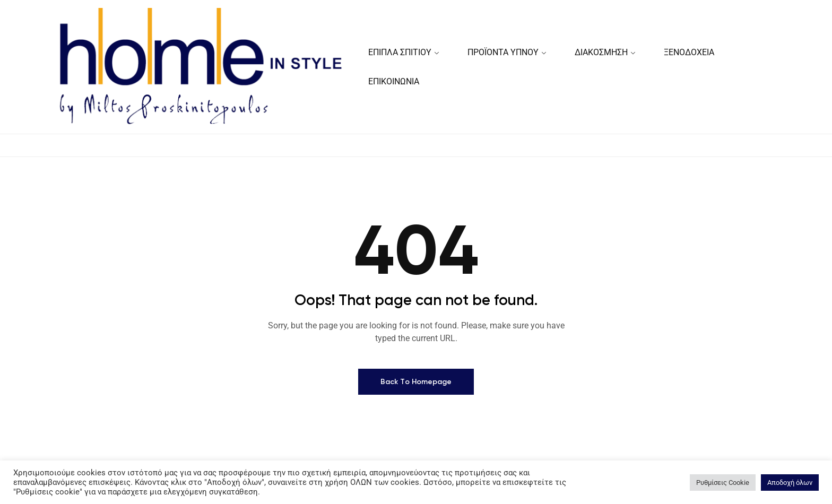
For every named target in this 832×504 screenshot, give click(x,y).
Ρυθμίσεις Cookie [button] (723, 483)
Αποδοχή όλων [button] (790, 483)
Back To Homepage (416, 384)
